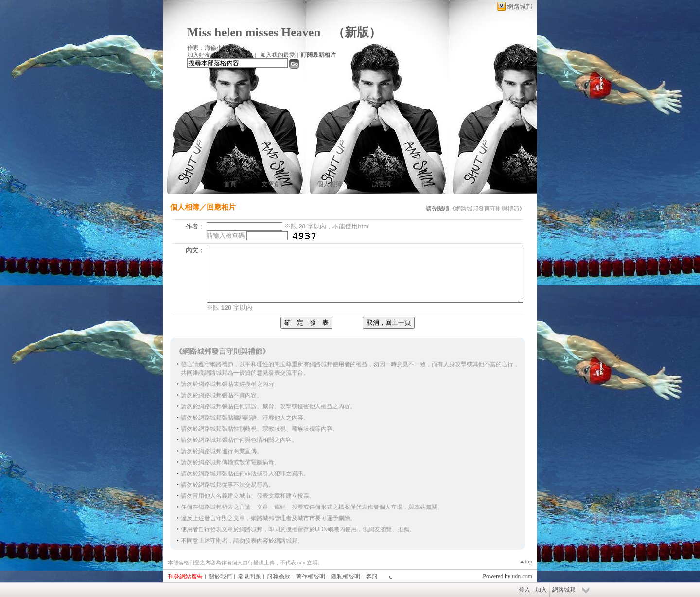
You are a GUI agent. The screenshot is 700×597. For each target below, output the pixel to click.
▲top (526, 562)
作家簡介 (434, 184)
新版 (357, 32)
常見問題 (249, 577)
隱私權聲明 (346, 577)
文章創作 (274, 184)
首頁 (230, 184)
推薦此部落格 (235, 55)
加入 (541, 590)
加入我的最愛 (278, 55)
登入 (525, 590)
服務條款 (279, 577)
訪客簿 (382, 184)
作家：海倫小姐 (208, 48)
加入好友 (199, 55)
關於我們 (220, 577)
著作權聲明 (311, 577)
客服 (372, 577)
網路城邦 (520, 7)
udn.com (522, 576)
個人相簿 (330, 184)
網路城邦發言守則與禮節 (487, 209)
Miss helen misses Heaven (254, 32)
